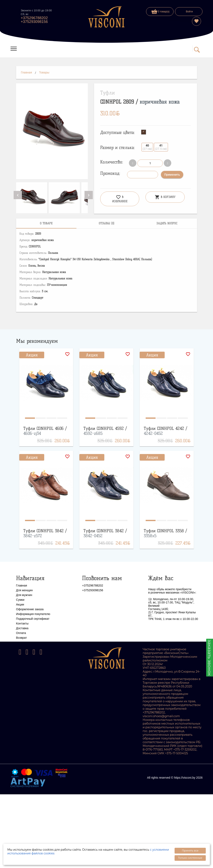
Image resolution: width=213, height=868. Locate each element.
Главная (26, 72)
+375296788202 (34, 18)
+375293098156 (34, 22)
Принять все (190, 851)
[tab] (46, 224)
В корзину (165, 197)
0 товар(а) (161, 12)
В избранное (120, 199)
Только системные (190, 858)
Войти (189, 12)
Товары (44, 72)
